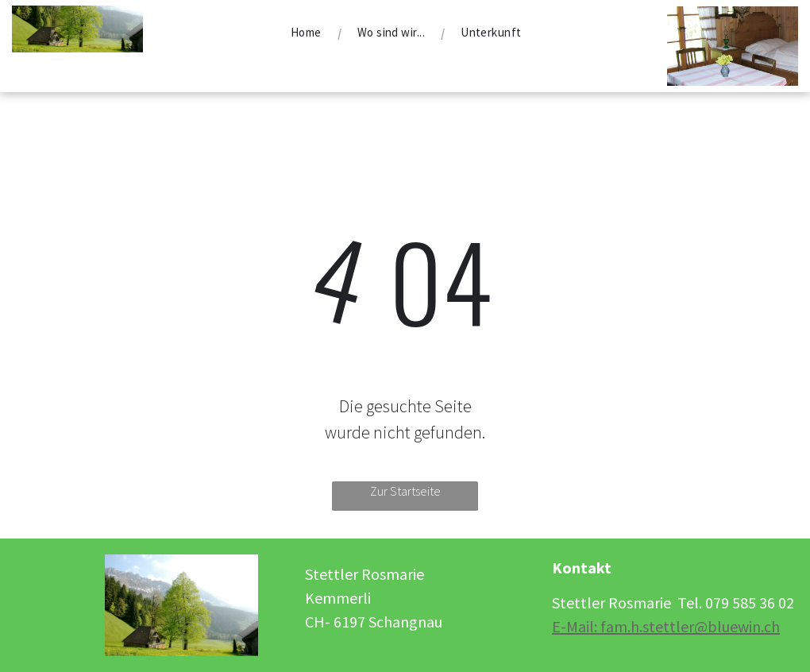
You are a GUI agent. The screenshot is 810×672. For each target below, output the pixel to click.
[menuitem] (308, 33)
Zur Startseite (405, 491)
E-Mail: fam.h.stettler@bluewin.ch (666, 626)
